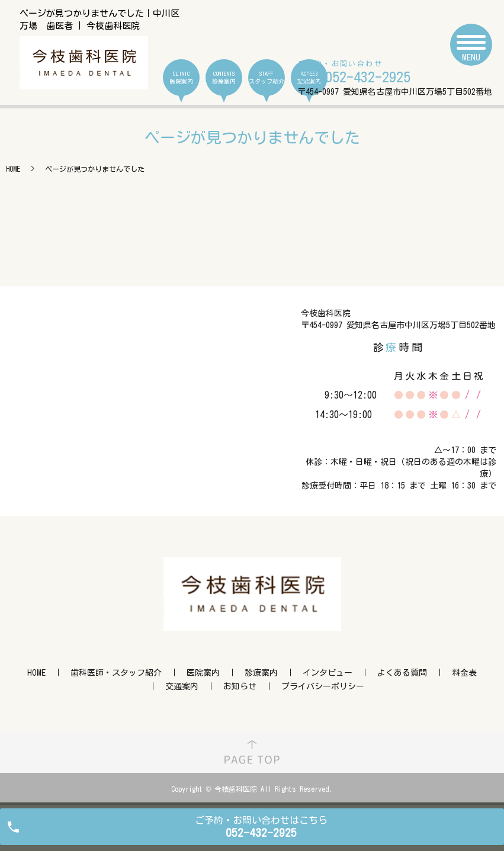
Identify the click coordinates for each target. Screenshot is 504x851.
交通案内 (182, 686)
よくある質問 (402, 673)
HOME (13, 169)
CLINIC (181, 78)
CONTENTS (224, 78)
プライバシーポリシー (323, 686)
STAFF (267, 78)
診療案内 (261, 673)
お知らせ (240, 686)
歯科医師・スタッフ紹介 (116, 673)
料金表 (464, 673)
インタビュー (328, 673)
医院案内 (203, 673)
